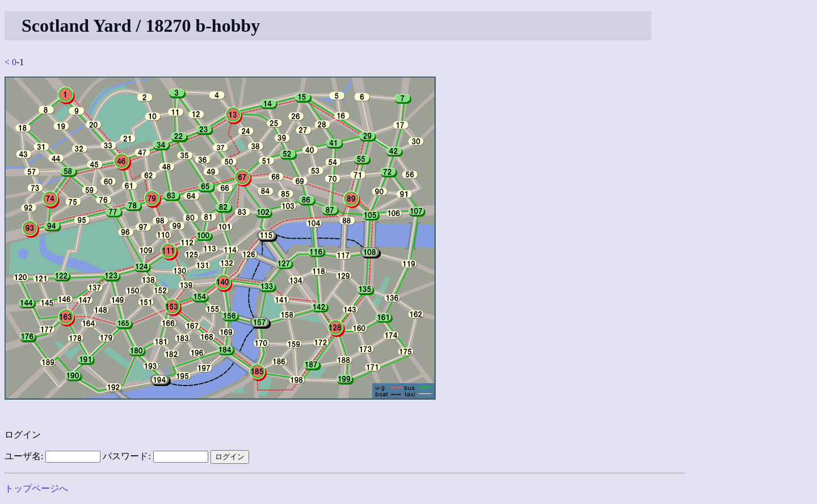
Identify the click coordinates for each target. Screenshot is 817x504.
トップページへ (36, 488)
